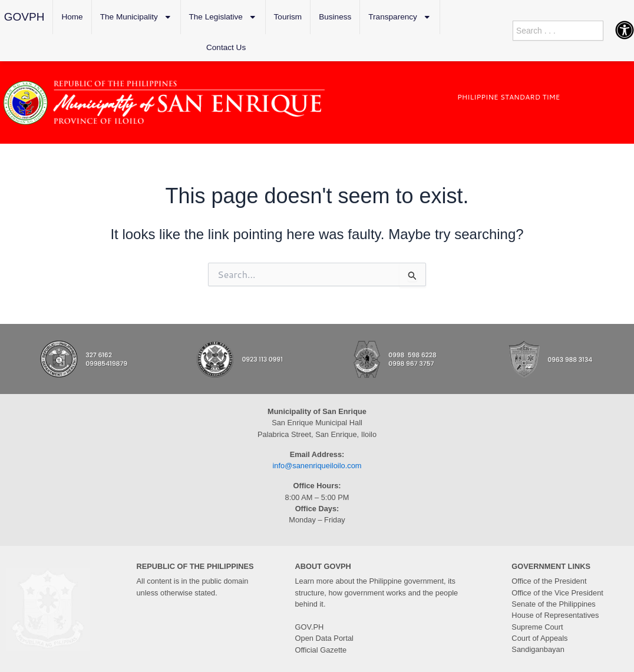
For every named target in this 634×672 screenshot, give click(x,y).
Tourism (288, 17)
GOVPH (24, 17)
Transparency (399, 17)
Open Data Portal (324, 638)
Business (335, 17)
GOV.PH (310, 627)
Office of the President (549, 581)
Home (72, 17)
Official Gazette (321, 649)
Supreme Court (537, 626)
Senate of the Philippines (553, 604)
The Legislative (223, 17)
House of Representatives (555, 615)
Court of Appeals (539, 638)
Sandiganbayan (538, 649)
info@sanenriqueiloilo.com (317, 466)
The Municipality (136, 17)
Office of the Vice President (557, 592)
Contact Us (226, 47)
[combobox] (558, 31)
